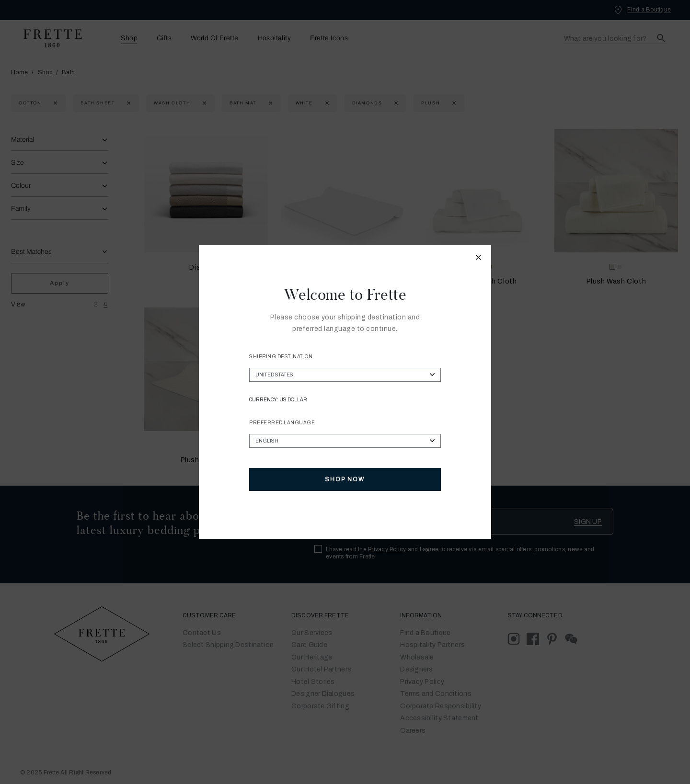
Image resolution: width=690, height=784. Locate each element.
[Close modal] (479, 259)
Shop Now (345, 479)
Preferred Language (282, 423)
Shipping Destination (281, 357)
